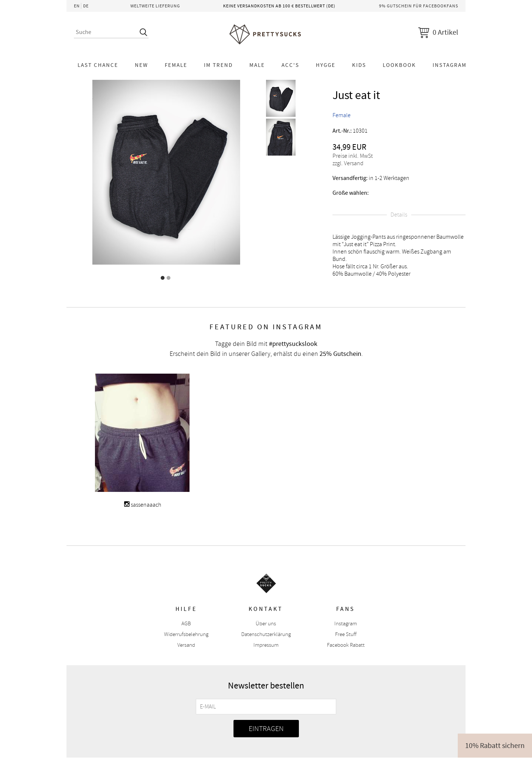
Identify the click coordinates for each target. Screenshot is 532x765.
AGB (186, 624)
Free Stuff (346, 634)
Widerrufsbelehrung (186, 634)
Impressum (266, 645)
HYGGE (326, 65)
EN (77, 6)
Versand (186, 645)
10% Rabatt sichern (495, 746)
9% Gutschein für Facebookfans (419, 6)
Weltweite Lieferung (155, 6)
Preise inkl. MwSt (353, 156)
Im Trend (218, 65)
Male (257, 65)
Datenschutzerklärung (266, 634)
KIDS (359, 65)
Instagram (450, 65)
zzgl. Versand (348, 163)
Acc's (290, 65)
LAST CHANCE (98, 65)
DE (86, 6)
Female (176, 65)
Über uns (266, 624)
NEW (141, 65)
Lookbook (399, 65)
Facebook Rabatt (346, 645)
